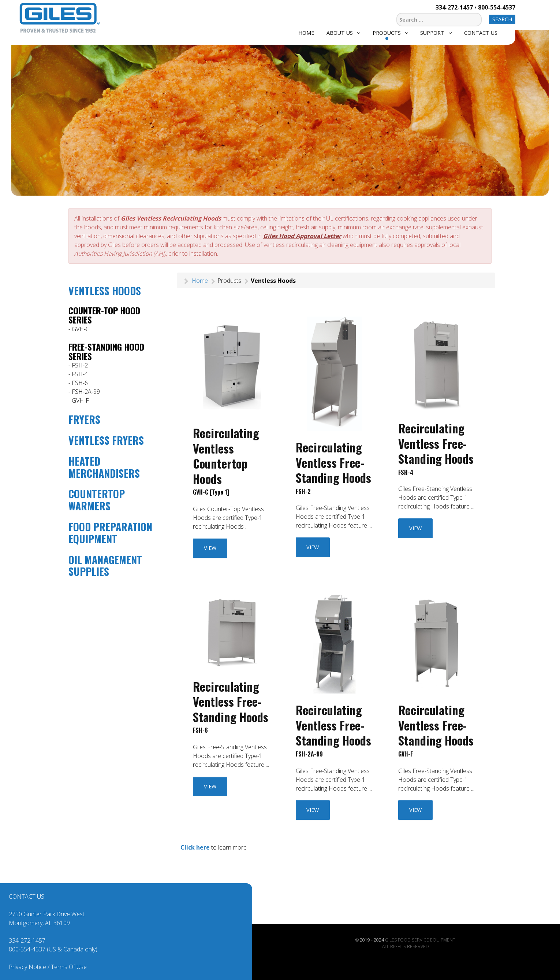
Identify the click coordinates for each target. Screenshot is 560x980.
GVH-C (81, 329)
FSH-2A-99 (86, 392)
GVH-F (80, 400)
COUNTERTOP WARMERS (97, 500)
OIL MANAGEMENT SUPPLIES (105, 566)
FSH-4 (80, 374)
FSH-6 (80, 383)
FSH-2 (80, 365)
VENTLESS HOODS (105, 291)
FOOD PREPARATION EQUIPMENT (110, 533)
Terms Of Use (69, 967)
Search (502, 19)
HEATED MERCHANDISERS (104, 467)
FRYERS (84, 419)
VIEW (210, 548)
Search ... (397, 12)
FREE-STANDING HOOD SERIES (106, 351)
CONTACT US (27, 896)
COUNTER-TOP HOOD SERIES (104, 315)
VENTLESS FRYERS (106, 440)
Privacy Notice (27, 967)
